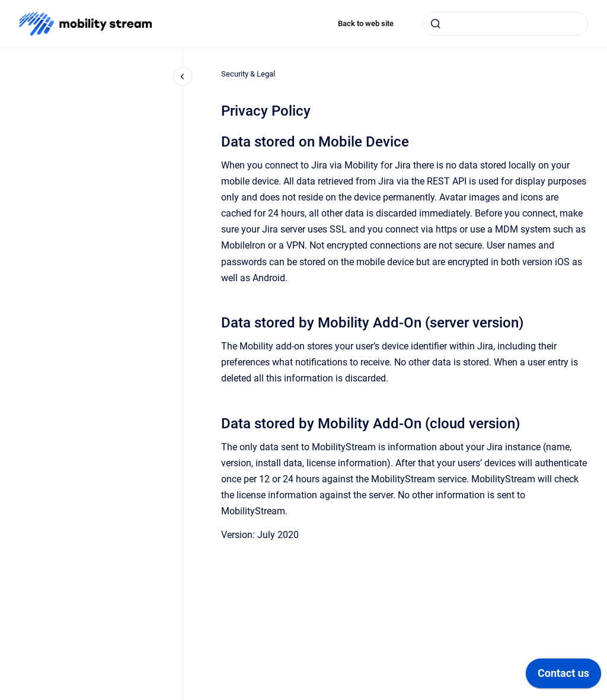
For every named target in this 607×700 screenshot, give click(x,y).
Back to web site (366, 23)
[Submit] (436, 24)
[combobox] (505, 24)
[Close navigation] (183, 77)
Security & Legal (248, 74)
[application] (563, 676)
